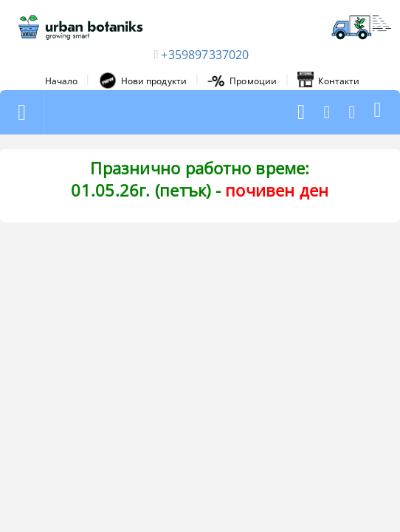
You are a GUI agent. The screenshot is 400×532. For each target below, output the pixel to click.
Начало (62, 81)
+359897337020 (205, 55)
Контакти (328, 81)
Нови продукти (143, 81)
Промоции (242, 81)
